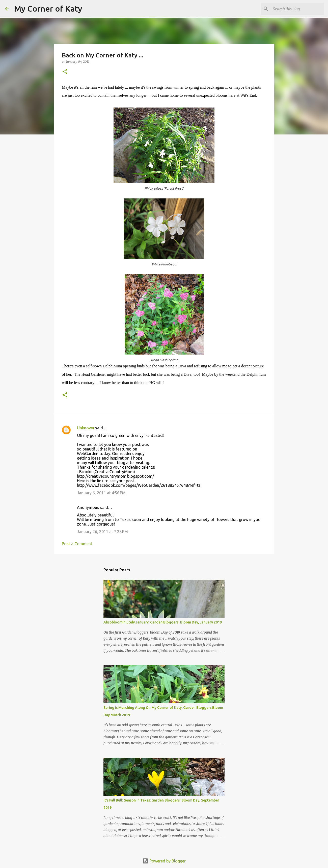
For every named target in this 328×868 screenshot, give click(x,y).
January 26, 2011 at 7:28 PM (102, 532)
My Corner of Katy (48, 9)
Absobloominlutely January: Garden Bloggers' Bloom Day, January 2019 (163, 622)
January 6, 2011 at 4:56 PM (101, 493)
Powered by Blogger (164, 861)
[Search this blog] (297, 9)
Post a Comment (77, 544)
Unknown (86, 428)
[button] (65, 72)
